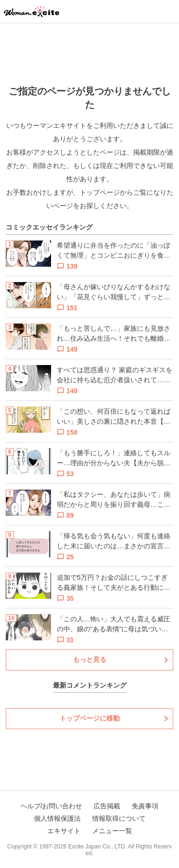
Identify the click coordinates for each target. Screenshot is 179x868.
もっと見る (90, 659)
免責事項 (145, 806)
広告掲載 (107, 806)
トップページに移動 (90, 718)
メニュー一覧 (112, 831)
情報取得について (119, 818)
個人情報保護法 (57, 818)
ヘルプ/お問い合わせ (52, 806)
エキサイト (64, 831)
